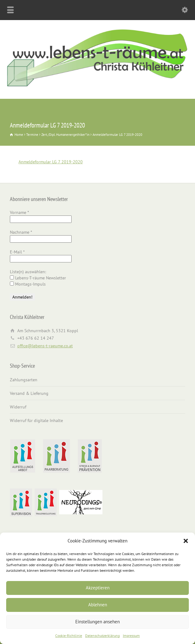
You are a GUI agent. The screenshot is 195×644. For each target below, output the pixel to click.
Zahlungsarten (24, 380)
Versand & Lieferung (29, 393)
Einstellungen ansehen (97, 622)
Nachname (21, 232)
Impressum (131, 636)
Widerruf (18, 407)
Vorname (19, 212)
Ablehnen (98, 605)
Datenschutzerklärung (102, 636)
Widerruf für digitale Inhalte (36, 420)
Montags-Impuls (28, 284)
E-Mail (17, 252)
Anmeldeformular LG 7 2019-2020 (51, 162)
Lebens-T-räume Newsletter (38, 278)
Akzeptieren (98, 588)
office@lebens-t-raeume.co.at (45, 346)
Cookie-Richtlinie (69, 636)
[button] (186, 541)
